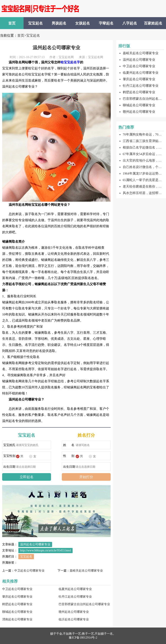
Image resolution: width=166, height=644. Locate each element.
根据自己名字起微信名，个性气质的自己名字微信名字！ (143, 147)
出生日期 (9, 467)
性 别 (69, 456)
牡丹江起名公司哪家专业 (75, 597)
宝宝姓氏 (9, 445)
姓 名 (69, 445)
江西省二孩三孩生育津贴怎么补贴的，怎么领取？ (143, 141)
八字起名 (130, 23)
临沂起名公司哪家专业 (74, 619)
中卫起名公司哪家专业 (29, 571)
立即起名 (27, 477)
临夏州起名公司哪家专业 (75, 589)
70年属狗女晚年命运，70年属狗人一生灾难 (143, 134)
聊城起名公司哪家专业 (17, 612)
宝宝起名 (35, 23)
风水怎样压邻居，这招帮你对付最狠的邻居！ (143, 193)
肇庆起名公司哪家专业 (17, 597)
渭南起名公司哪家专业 (17, 619)
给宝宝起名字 (70, 62)
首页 (12, 23)
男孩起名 (59, 23)
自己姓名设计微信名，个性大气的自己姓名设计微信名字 (143, 167)
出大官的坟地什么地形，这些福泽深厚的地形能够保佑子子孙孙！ (143, 160)
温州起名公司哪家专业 (56, 48)
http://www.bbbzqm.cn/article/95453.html (45, 550)
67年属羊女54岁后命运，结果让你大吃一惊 (143, 154)
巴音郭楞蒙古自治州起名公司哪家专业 (84, 604)
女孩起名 (83, 23)
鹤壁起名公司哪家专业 (17, 604)
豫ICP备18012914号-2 (83, 638)
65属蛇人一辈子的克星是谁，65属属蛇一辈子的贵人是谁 (143, 180)
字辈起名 (106, 23)
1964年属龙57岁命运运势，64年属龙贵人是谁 (143, 173)
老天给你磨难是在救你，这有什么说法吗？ (143, 186)
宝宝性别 (9, 456)
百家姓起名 (153, 23)
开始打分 (86, 477)
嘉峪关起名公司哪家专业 (86, 571)
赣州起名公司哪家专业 (74, 612)
